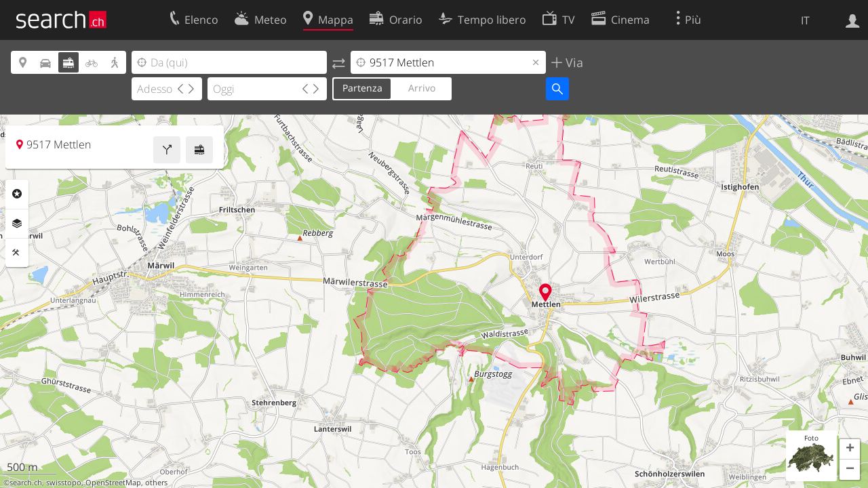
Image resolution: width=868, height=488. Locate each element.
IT (805, 20)
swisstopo (64, 483)
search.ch (26, 483)
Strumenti (17, 253)
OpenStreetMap (113, 483)
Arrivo (422, 88)
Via (573, 62)
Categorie (17, 194)
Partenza (362, 88)
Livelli (17, 224)
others (156, 483)
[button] (850, 449)
